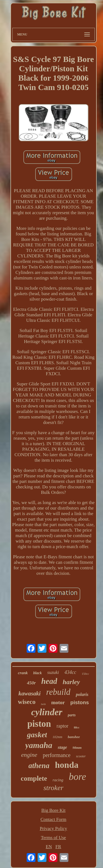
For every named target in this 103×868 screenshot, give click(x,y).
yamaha (39, 745)
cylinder (47, 712)
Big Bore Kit (54, 810)
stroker (53, 788)
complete (34, 778)
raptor (62, 726)
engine (29, 755)
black (37, 673)
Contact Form (54, 819)
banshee (74, 737)
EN (49, 847)
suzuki (53, 672)
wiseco (27, 702)
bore (78, 777)
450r (31, 683)
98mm (77, 748)
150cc (85, 674)
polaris (82, 694)
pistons (80, 702)
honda (67, 765)
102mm (57, 737)
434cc (70, 672)
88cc (77, 727)
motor (58, 702)
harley (71, 682)
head (49, 681)
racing (58, 780)
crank (23, 673)
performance (57, 755)
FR (58, 847)
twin (43, 704)
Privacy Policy (54, 828)
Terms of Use (53, 838)
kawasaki (30, 693)
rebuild (58, 692)
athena (39, 766)
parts (72, 715)
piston (39, 724)
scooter (81, 756)
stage (62, 747)
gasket (37, 735)
